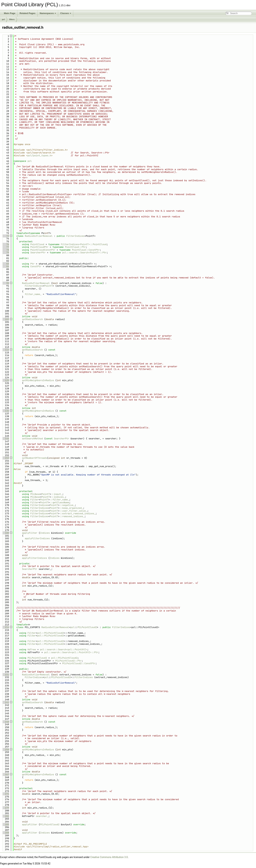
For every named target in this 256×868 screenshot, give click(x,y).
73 (6, 236)
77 (6, 247)
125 (6, 380)
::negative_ (67, 505)
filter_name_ (33, 294)
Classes (66, 13)
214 (6, 627)
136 (6, 411)
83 (6, 264)
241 (6, 702)
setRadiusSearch (32, 319)
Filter (35, 500)
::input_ (57, 494)
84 (6, 266)
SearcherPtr (38, 253)
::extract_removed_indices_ (77, 513)
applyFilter (30, 533)
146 (6, 439)
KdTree (32, 649)
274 (6, 794)
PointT (48, 286)
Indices (45, 533)
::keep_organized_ (71, 508)
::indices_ (58, 497)
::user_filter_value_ (73, 511)
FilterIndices (75, 236)
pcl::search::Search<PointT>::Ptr (84, 253)
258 (6, 750)
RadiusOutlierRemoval (39, 236)
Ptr (32, 264)
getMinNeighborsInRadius (38, 411)
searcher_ (42, 816)
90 (6, 283)
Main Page (10, 13)
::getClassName (59, 502)
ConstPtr (36, 266)
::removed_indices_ (72, 516)
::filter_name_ (59, 500)
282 (6, 816)
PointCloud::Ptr (75, 247)
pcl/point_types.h (39, 155)
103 (6, 319)
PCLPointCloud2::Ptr (68, 661)
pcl (3, 19)
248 (6, 722)
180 (6, 533)
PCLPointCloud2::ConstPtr (79, 663)
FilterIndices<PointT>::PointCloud (84, 244)
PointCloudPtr (39, 247)
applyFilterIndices (37, 538)
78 (6, 250)
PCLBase (35, 494)
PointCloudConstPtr (43, 250)
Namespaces (48, 13)
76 (6, 244)
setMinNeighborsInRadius (38, 380)
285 (6, 824)
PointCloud (37, 244)
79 (6, 253)
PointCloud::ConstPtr (86, 250)
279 (6, 808)
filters (12, 19)
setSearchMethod (32, 439)
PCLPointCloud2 (87, 627)
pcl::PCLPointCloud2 (50, 633)
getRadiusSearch (32, 350)
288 (6, 833)
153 (6, 458)
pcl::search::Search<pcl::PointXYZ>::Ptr (71, 652)
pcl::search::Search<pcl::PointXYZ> (64, 649)
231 (6, 675)
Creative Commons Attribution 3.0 (109, 857)
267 (6, 774)
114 (6, 350)
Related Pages (27, 13)
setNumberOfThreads (34, 458)
